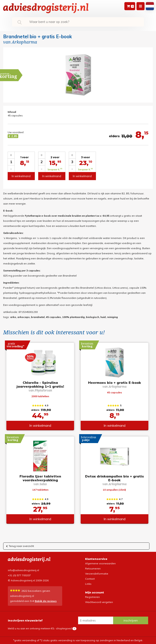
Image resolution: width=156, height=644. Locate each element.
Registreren (92, 597)
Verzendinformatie (97, 574)
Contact (90, 579)
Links (88, 584)
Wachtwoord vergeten (99, 602)
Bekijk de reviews (46, 601)
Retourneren (93, 568)
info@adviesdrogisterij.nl (23, 570)
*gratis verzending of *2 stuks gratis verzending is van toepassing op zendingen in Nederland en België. (78, 640)
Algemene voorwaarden (100, 563)
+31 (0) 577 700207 (19, 575)
